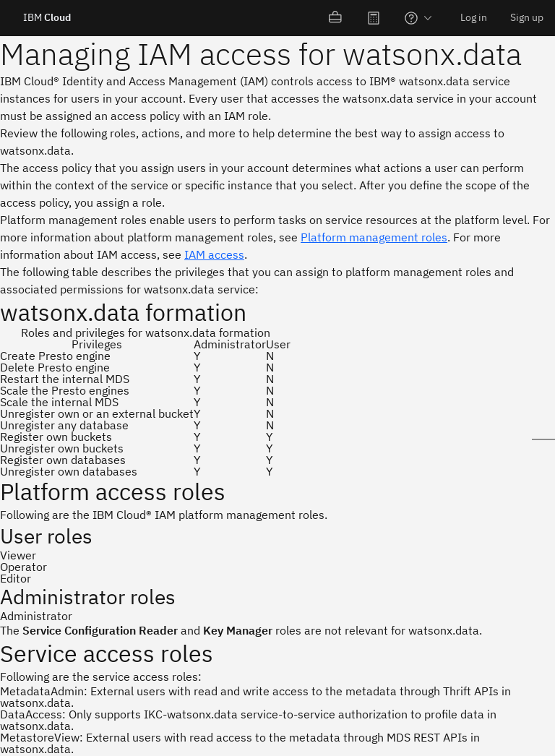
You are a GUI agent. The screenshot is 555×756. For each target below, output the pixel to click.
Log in (474, 17)
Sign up (527, 17)
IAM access (214, 254)
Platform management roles (374, 237)
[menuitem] (336, 18)
